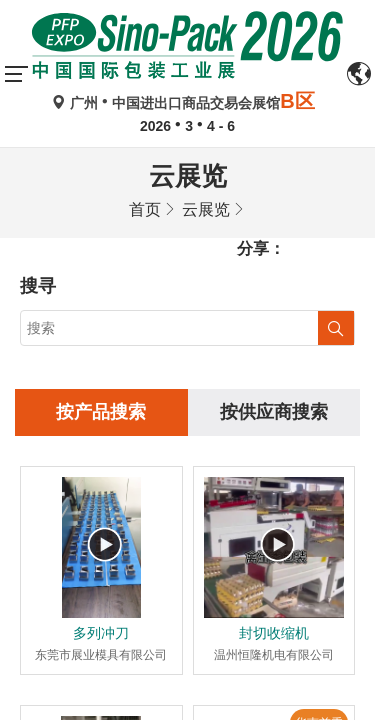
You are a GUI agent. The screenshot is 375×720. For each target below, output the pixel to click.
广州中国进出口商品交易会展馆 (187, 103)
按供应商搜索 (274, 265)
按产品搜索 (101, 265)
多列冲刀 (101, 486)
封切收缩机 (274, 486)
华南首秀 (319, 576)
